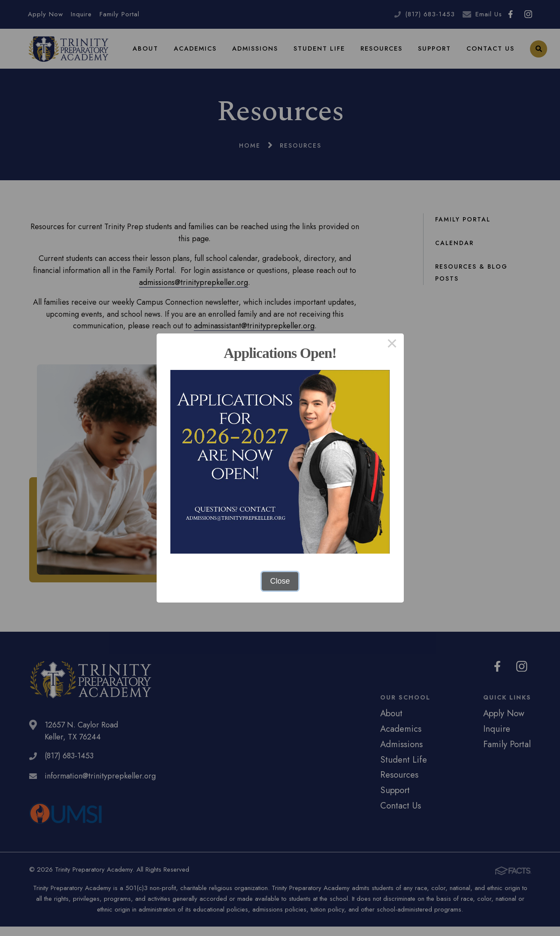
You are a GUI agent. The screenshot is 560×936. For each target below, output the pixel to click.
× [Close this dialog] (392, 345)
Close (280, 581)
